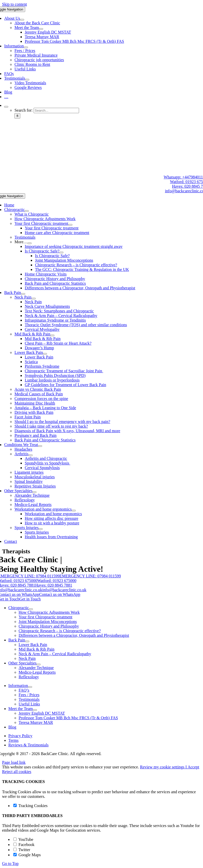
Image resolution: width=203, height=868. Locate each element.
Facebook (24, 845)
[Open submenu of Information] (26, 47)
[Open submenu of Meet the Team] (41, 29)
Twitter (22, 850)
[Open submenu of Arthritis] (31, 455)
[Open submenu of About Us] (22, 20)
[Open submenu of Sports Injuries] (41, 529)
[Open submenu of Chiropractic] (27, 211)
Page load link (14, 762)
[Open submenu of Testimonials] (27, 80)
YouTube (23, 839)
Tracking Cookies (30, 806)
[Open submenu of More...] (30, 243)
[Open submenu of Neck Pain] (34, 299)
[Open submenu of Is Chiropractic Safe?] (61, 252)
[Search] (17, 116)
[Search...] (56, 110)
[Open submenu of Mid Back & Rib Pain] (52, 335)
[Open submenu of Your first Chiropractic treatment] (70, 225)
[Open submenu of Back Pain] (23, 294)
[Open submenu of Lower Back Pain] (45, 354)
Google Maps (27, 855)
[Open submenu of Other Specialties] (34, 492)
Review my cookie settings (163, 767)
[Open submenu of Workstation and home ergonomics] (74, 511)
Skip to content (14, 4)
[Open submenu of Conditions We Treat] (40, 446)
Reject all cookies (17, 772)
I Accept (192, 767)
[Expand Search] (6, 107)
